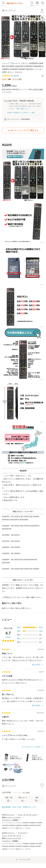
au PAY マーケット (8, 815)
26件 (8, 637)
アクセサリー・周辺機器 (10, 820)
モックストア (22, 833)
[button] (43, 76)
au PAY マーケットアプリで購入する (23, 130)
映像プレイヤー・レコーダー (12, 817)
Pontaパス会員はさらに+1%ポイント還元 (21, 113)
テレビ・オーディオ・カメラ (28, 815)
